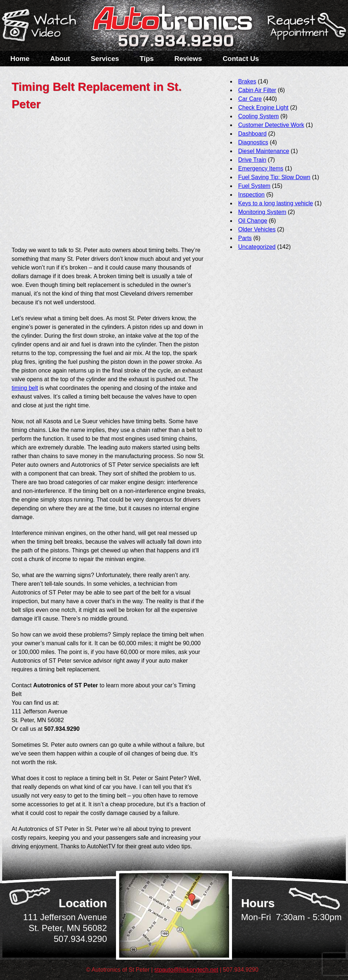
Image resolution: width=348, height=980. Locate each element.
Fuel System (254, 186)
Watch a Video (42, 26)
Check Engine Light (263, 108)
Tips (147, 59)
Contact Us (241, 59)
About (60, 59)
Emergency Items (261, 168)
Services (105, 59)
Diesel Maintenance (264, 151)
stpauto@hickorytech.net (186, 970)
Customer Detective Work (271, 125)
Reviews (188, 59)
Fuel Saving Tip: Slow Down (274, 177)
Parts (245, 238)
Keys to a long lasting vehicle (275, 203)
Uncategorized (257, 247)
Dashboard (252, 134)
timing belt (25, 388)
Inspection (251, 195)
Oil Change (253, 221)
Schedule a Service (306, 30)
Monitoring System (262, 212)
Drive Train (252, 160)
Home (20, 59)
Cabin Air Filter (257, 90)
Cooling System (258, 116)
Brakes (247, 81)
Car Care (250, 99)
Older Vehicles (257, 229)
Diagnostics (253, 142)
